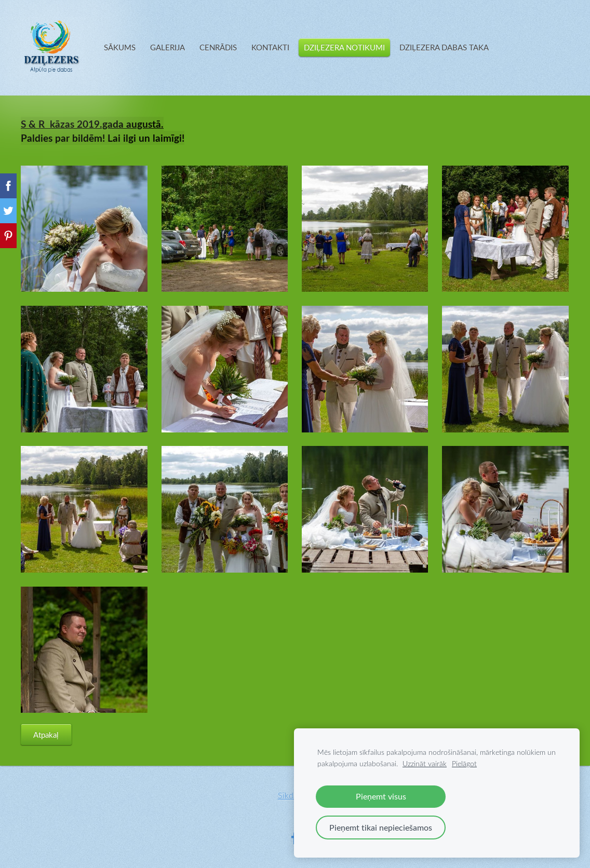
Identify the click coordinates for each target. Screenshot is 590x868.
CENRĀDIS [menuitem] (218, 47)
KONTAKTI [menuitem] (270, 47)
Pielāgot (464, 763)
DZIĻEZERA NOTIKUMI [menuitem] (344, 47)
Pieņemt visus (381, 796)
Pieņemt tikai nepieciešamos (381, 828)
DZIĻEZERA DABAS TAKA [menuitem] (444, 47)
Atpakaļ (46, 735)
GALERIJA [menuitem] (167, 47)
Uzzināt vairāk (425, 763)
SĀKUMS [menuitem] (120, 47)
